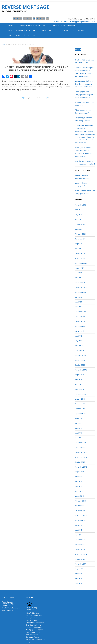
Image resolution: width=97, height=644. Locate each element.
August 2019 (79, 331)
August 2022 (79, 244)
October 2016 (80, 462)
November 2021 (81, 258)
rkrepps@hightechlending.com (84, 22)
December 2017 (81, 404)
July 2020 (78, 297)
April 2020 (79, 307)
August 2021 (79, 268)
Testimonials (64, 31)
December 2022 (81, 239)
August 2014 (79, 569)
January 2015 (80, 545)
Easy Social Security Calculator (21, 31)
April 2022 (79, 249)
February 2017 (80, 443)
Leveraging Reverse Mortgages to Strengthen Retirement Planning (84, 95)
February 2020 (80, 312)
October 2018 (80, 365)
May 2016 (78, 486)
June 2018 (78, 380)
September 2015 (81, 520)
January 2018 (80, 399)
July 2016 (78, 477)
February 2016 (80, 501)
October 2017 (80, 409)
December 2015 (81, 511)
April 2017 (79, 438)
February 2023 (80, 234)
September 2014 (81, 564)
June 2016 (78, 481)
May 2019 (78, 341)
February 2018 (80, 394)
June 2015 (78, 530)
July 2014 (78, 574)
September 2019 (81, 326)
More (50, 98)
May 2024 (78, 215)
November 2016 (81, 457)
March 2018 (79, 389)
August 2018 (79, 375)
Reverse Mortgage (26, 7)
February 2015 (80, 540)
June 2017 (78, 428)
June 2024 (78, 210)
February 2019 (80, 355)
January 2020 (80, 316)
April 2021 (79, 278)
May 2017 (78, 433)
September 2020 (81, 292)
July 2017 (78, 423)
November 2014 (81, 554)
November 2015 (81, 515)
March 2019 (79, 350)
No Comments (41, 98)
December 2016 (81, 452)
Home (10, 26)
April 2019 (79, 346)
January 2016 (80, 506)
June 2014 (78, 578)
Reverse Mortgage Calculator (32, 26)
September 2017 (81, 414)
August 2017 (79, 418)
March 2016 (79, 496)
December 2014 (81, 549)
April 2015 (79, 535)
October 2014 (80, 559)
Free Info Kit (47, 31)
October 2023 (80, 224)
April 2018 (79, 384)
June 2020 (78, 302)
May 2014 (78, 583)
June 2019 (78, 336)
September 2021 (81, 263)
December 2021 (81, 253)
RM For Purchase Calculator (63, 26)
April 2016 (79, 491)
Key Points (32, 36)
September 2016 (81, 467)
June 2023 (78, 229)
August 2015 (79, 525)
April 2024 (79, 219)
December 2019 (81, 321)
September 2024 (81, 205)
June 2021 (78, 273)
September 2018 (81, 370)
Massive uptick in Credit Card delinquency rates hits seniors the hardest (84, 84)
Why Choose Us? (15, 36)
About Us (81, 31)
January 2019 (80, 360)
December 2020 (81, 287)
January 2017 (80, 447)
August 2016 (79, 472)
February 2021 (80, 282)
